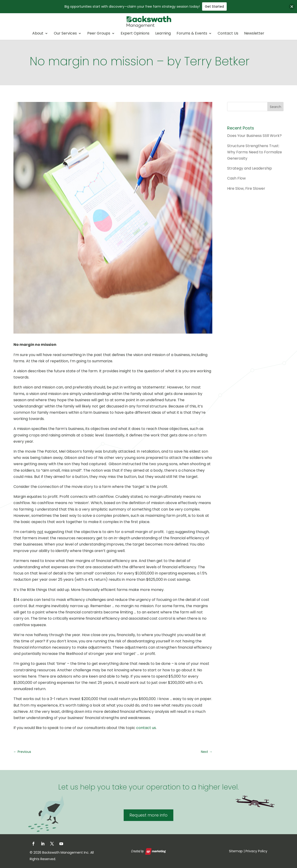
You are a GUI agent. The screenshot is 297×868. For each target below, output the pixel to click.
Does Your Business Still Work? (254, 136)
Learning (163, 34)
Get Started (214, 6)
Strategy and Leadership (250, 168)
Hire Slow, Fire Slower (246, 188)
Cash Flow (236, 178)
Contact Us (228, 34)
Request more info (148, 815)
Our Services (65, 34)
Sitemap (236, 851)
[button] (292, 7)
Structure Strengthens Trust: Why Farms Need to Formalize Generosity (255, 152)
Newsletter (254, 34)
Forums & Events (192, 34)
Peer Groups (99, 34)
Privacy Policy (256, 851)
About (38, 34)
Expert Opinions (135, 34)
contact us (146, 728)
